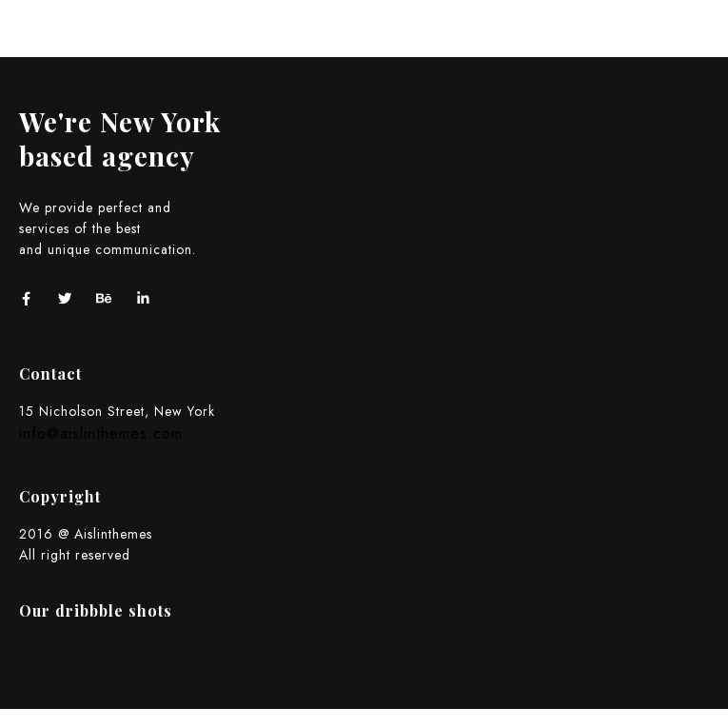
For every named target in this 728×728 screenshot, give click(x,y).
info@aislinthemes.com (101, 433)
